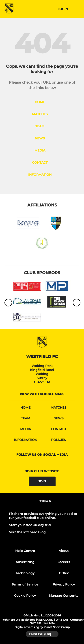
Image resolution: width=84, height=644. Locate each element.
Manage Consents (64, 596)
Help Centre (25, 551)
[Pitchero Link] (45, 507)
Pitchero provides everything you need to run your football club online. (43, 516)
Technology (25, 573)
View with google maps (42, 394)
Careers (64, 562)
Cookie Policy (25, 596)
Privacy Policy (64, 584)
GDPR (64, 573)
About (64, 551)
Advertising (25, 562)
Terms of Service (25, 584)
